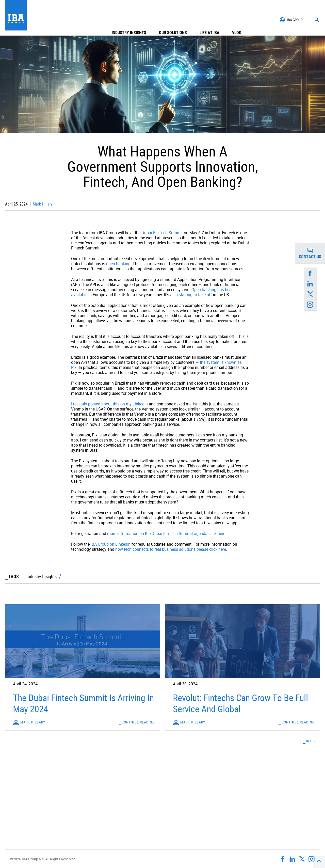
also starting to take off (191, 295)
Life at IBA (209, 20)
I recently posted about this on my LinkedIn (109, 404)
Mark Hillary (42, 204)
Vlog (237, 20)
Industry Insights (129, 20)
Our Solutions (173, 20)
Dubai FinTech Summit (162, 233)
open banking (118, 264)
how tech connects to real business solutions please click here (171, 549)
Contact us (312, 253)
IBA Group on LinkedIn (111, 544)
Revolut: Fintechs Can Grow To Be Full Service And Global (240, 703)
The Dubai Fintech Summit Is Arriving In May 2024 (83, 703)
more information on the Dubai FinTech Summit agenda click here (166, 533)
